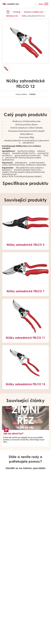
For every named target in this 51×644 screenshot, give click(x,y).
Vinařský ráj (8, 12)
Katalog (17, 12)
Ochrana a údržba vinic (34, 12)
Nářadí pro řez (12, 16)
